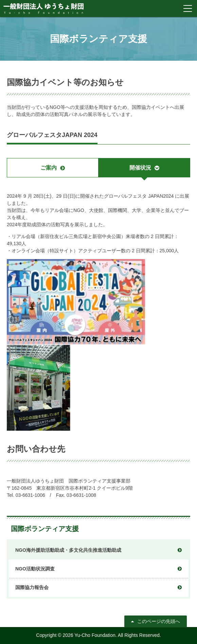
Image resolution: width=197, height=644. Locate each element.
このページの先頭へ (159, 621)
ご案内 (49, 168)
